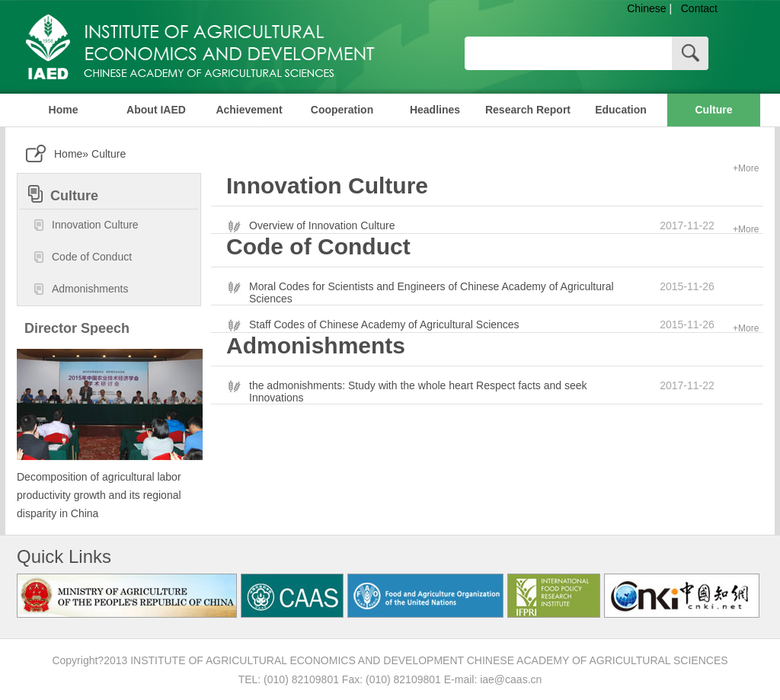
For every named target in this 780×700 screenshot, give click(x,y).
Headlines (435, 110)
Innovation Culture (86, 225)
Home (64, 110)
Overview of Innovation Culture (322, 225)
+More (746, 168)
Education (621, 110)
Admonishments (80, 289)
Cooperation (342, 110)
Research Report (528, 110)
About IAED (156, 110)
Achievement (249, 110)
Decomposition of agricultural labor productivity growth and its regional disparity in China (99, 495)
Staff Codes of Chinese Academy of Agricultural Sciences (384, 324)
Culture (714, 110)
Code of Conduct (82, 257)
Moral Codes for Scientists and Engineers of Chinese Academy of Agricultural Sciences (432, 292)
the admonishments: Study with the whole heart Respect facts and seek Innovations (418, 392)
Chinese (646, 8)
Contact (699, 8)
